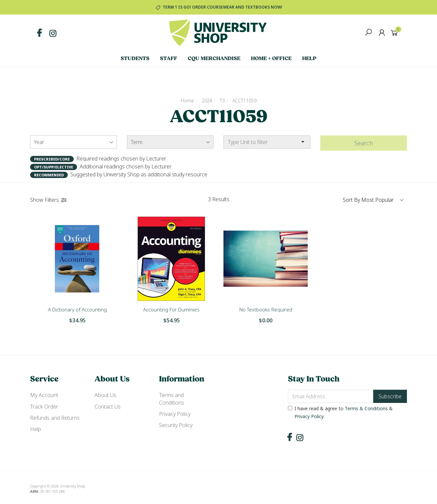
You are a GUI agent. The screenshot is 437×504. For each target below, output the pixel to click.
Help (309, 59)
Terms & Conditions (366, 408)
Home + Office (271, 59)
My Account (44, 395)
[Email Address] (331, 396)
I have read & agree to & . (340, 412)
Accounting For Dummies (171, 309)
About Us (105, 395)
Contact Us (108, 407)
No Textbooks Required (266, 309)
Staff (169, 59)
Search (364, 143)
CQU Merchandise (214, 59)
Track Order (44, 407)
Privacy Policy (175, 414)
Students (135, 59)
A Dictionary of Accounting (77, 309)
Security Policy (176, 425)
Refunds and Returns (55, 418)
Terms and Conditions (172, 399)
